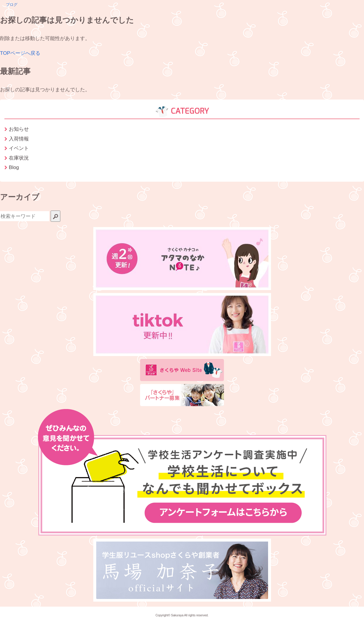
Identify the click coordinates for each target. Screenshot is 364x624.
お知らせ (19, 129)
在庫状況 (19, 158)
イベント (19, 148)
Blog (14, 167)
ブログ (12, 5)
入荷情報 (19, 139)
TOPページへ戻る (20, 53)
